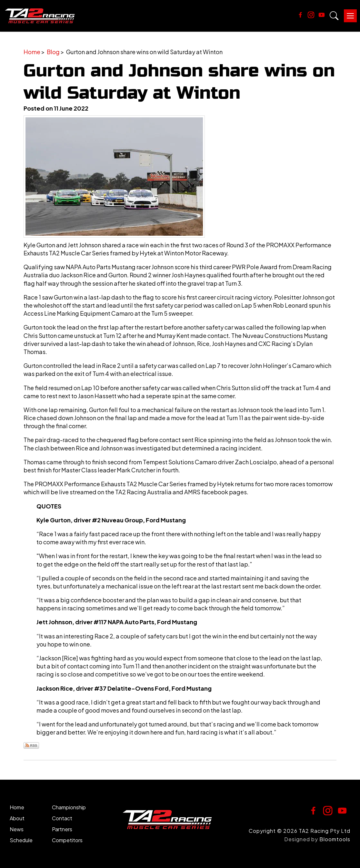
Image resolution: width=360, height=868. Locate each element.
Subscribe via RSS (31, 746)
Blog (53, 52)
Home (32, 52)
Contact (62, 819)
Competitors (67, 841)
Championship (69, 808)
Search (334, 16)
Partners (62, 830)
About (17, 819)
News (17, 830)
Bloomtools (335, 840)
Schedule (21, 841)
